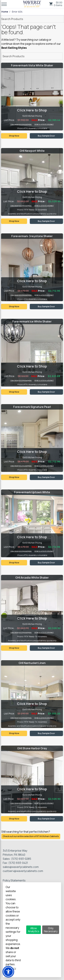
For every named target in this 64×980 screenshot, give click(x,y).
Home (5, 12)
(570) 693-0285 (21, 859)
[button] (8, 972)
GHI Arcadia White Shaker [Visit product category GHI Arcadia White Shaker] (32, 578)
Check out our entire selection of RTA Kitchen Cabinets (31, 836)
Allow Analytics (34, 930)
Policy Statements (14, 880)
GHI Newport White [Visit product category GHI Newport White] (32, 151)
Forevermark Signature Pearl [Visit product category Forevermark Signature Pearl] (32, 407)
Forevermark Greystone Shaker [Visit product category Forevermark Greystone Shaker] (32, 236)
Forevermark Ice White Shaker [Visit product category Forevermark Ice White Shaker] (32, 321)
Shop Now (14, 136)
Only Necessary (51, 930)
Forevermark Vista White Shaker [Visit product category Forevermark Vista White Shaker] (32, 65)
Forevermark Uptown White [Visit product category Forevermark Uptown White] (32, 492)
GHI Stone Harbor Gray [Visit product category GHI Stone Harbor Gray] (32, 748)
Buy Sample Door (46, 136)
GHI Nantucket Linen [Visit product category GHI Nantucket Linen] (32, 663)
